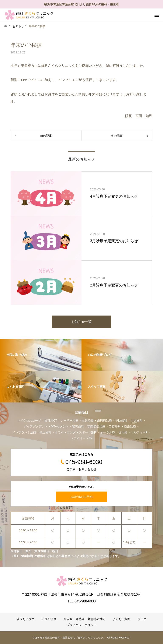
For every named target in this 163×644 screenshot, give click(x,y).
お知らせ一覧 (81, 322)
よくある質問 (121, 619)
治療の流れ (49, 619)
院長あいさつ (25, 619)
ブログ (142, 619)
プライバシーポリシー (81, 625)
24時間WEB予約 (81, 497)
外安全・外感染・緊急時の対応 (84, 619)
